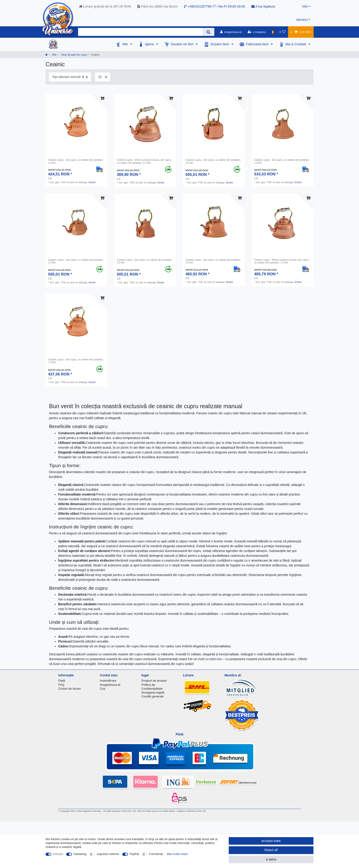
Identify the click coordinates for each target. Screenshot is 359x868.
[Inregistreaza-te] (231, 32)
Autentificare (108, 681)
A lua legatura (263, 6)
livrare (92, 182)
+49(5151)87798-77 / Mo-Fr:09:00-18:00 (215, 6)
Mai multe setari (177, 854)
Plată (62, 681)
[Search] (208, 32)
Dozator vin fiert (182, 44)
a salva (271, 859)
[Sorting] (70, 77)
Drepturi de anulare (154, 681)
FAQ (61, 685)
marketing (80, 854)
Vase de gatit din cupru (74, 55)
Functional (156, 854)
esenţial (58, 854)
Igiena (150, 44)
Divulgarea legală (153, 693)
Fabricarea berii (258, 44)
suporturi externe (108, 854)
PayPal (134, 854)
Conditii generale (153, 696)
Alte (125, 44)
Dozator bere (220, 44)
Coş (102, 689)
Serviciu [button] (302, 20)
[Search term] (140, 32)
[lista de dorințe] (282, 32)
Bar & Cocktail (296, 44)
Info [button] (305, 6)
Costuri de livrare (70, 689)
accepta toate (271, 841)
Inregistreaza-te (110, 685)
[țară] (273, 32)
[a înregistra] (257, 32)
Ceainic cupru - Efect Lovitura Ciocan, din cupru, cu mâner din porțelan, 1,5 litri (144, 161)
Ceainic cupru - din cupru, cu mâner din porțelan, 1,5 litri (76, 161)
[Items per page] (103, 77)
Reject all (271, 850)
